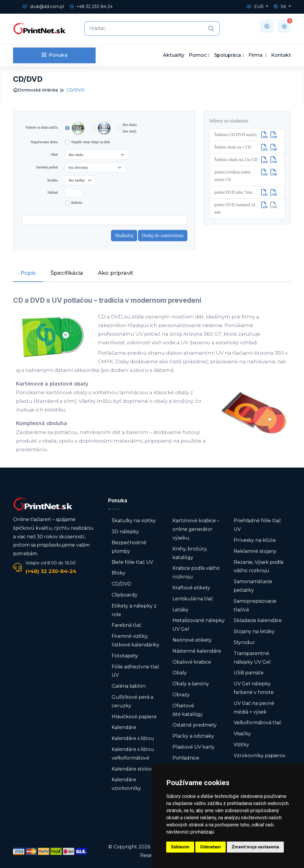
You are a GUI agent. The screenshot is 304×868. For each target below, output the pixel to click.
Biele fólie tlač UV (132, 562)
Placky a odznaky (193, 736)
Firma (256, 55)
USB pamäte (249, 673)
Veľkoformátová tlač (258, 723)
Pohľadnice (186, 758)
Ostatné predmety (195, 725)
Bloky (118, 573)
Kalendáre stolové (133, 769)
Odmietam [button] (210, 847)
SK (281, 7)
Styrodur (244, 642)
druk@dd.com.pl (43, 7)
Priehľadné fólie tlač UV (257, 525)
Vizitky (241, 745)
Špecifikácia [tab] (67, 273)
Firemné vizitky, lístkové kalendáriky (136, 640)
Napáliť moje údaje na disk (91, 142)
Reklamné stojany (255, 551)
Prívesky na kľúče (255, 540)
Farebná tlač (127, 625)
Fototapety (125, 656)
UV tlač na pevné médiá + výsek (254, 708)
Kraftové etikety (191, 588)
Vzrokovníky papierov (260, 756)
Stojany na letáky (254, 631)
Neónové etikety (192, 640)
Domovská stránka (35, 90)
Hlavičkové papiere (134, 717)
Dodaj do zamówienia (163, 235)
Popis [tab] (28, 273)
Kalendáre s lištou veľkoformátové (133, 754)
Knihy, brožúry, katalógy (190, 553)
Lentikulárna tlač (193, 599)
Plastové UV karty (194, 747)
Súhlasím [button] (180, 847)
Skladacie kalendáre (258, 620)
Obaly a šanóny (191, 684)
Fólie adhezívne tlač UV (136, 671)
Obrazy (181, 695)
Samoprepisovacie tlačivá (255, 605)
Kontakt (281, 55)
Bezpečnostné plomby (129, 547)
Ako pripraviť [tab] (115, 273)
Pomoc (198, 55)
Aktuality (174, 55)
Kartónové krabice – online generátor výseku (196, 529)
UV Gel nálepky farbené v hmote (254, 688)
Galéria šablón (129, 686)
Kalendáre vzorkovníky (126, 784)
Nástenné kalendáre (197, 651)
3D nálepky (125, 532)
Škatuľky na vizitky (134, 521)
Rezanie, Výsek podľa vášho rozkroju (258, 566)
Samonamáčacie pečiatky (253, 586)
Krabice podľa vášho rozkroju (196, 572)
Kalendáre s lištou (133, 738)
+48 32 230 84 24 (91, 7)
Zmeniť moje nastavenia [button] (255, 847)
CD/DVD (121, 584)
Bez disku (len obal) (130, 128)
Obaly (180, 673)
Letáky (180, 610)
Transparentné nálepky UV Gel (252, 658)
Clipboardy (125, 595)
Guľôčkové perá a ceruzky (132, 701)
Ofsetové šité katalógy (188, 710)
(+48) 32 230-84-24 (51, 571)
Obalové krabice (192, 662)
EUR (256, 7)
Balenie (77, 203)
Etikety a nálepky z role (134, 610)
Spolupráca (228, 55)
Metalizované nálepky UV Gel (199, 625)
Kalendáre (124, 727)
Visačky (242, 734)
